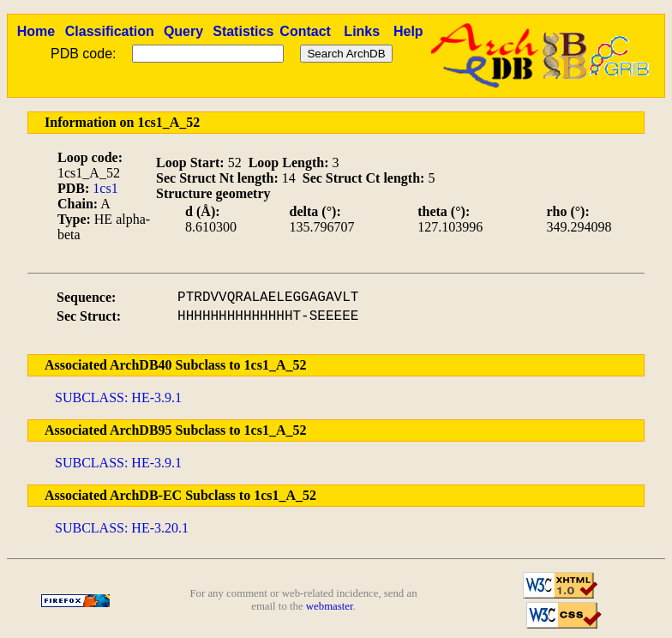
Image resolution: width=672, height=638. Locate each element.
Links (362, 31)
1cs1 (105, 188)
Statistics (243, 31)
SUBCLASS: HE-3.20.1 (122, 528)
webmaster (330, 606)
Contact (305, 31)
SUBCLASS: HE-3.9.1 (118, 397)
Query (183, 31)
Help (408, 31)
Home (36, 31)
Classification (110, 31)
